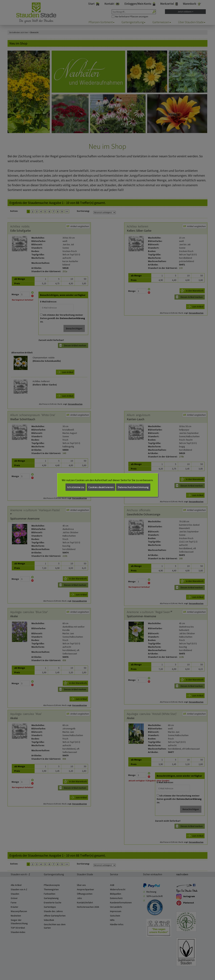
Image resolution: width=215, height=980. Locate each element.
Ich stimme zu (76, 487)
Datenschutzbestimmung (133, 487)
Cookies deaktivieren (101, 487)
